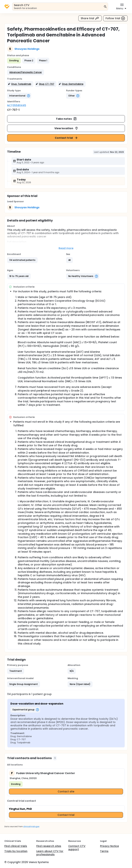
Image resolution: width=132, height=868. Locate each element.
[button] (26, 72)
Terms (104, 851)
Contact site (66, 791)
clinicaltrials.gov (31, 827)
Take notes (66, 119)
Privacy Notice (109, 846)
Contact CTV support (77, 848)
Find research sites (49, 846)
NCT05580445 (17, 105)
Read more (66, 248)
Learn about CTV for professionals (50, 853)
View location (66, 128)
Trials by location (16, 851)
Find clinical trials (16, 846)
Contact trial (66, 138)
